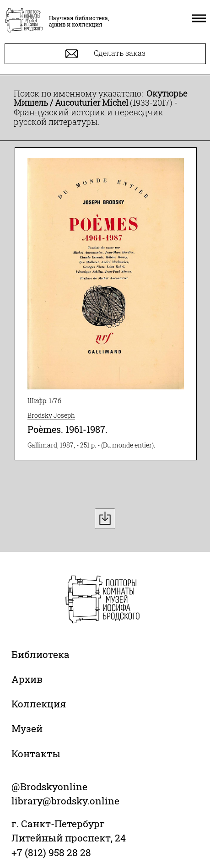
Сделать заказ (105, 54)
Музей (27, 728)
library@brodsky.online (65, 801)
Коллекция (39, 704)
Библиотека (40, 654)
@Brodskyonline (49, 787)
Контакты (36, 754)
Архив (27, 679)
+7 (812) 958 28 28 (51, 852)
